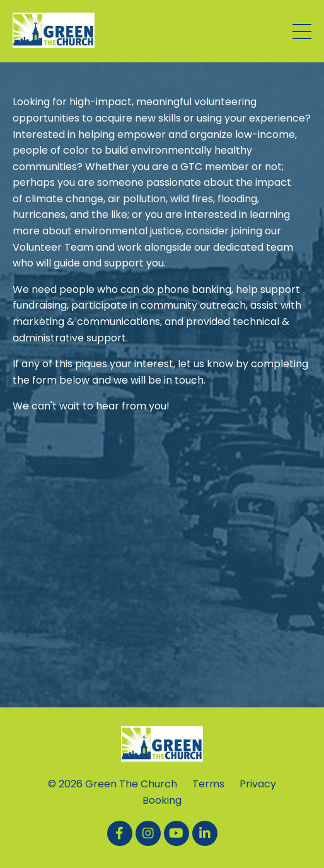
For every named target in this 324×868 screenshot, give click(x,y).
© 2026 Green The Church (113, 784)
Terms (208, 784)
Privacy (258, 784)
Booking (162, 800)
